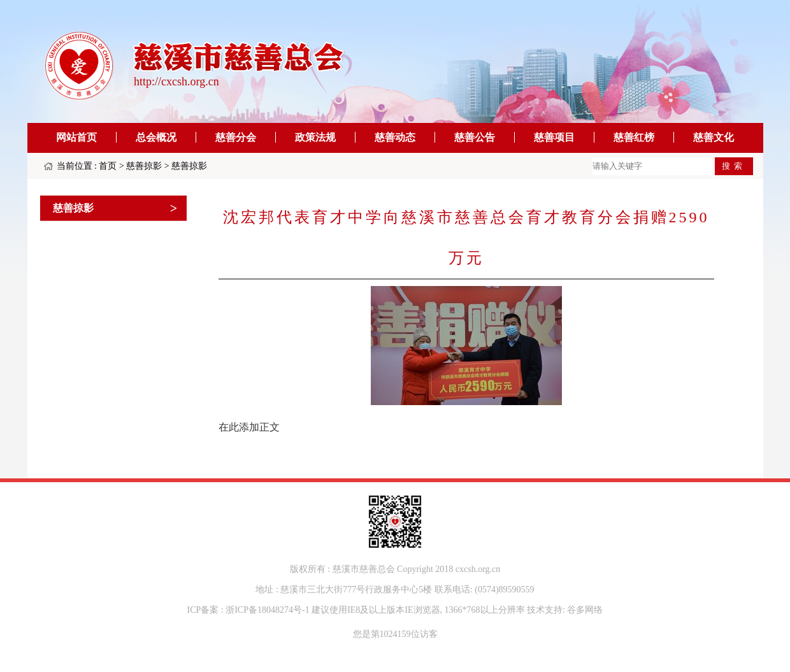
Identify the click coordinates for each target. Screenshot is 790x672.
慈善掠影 (144, 166)
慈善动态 (395, 137)
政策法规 (315, 137)
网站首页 (76, 137)
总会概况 (156, 137)
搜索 (734, 166)
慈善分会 (236, 137)
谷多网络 (585, 610)
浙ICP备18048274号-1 (267, 610)
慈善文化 (714, 137)
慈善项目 (554, 137)
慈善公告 (475, 137)
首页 (108, 166)
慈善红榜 (634, 137)
